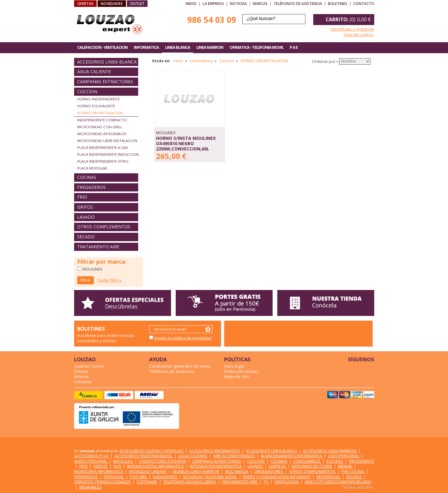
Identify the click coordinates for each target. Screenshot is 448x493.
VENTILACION (287, 482)
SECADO (86, 237)
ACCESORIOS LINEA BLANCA (107, 62)
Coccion (227, 61)
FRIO (82, 197)
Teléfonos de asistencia (298, 4)
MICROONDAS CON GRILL (100, 127)
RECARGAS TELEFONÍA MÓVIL (211, 477)
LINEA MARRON (210, 47)
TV (266, 482)
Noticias (238, 4)
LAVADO (86, 217)
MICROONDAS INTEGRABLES (102, 134)
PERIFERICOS (86, 477)
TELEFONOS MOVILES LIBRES (190, 482)
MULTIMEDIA (237, 471)
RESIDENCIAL (329, 477)
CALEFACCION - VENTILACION (102, 47)
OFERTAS (85, 4)
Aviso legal (234, 366)
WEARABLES (90, 487)
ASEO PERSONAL (344, 456)
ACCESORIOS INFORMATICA (215, 451)
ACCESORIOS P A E (92, 456)
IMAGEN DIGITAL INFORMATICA (156, 466)
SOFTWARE (147, 482)
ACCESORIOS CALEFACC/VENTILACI (152, 451)
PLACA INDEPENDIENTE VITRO (103, 161)
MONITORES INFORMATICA (99, 471)
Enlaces (81, 371)
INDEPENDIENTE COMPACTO (102, 120)
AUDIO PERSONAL (91, 461)
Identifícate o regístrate (352, 29)
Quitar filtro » (110, 280)
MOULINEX (92, 269)
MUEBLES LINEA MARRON (196, 471)
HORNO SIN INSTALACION (100, 113)
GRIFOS (85, 207)
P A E (294, 47)
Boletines (338, 4)
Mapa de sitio (237, 376)
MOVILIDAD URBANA (148, 471)
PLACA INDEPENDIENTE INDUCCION (108, 154)
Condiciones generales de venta (179, 366)
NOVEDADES (112, 4)
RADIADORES (166, 477)
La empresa (213, 4)
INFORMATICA (146, 47)
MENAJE (345, 466)
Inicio (191, 4)
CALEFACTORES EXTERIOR (163, 461)
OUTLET (137, 4)
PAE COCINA (353, 471)
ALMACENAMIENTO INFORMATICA (292, 456)
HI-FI (118, 466)
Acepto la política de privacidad (183, 338)
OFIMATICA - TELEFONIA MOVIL (257, 47)
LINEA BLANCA (178, 47)
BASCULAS (123, 461)
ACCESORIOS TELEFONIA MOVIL (144, 456)
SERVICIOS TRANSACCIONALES (103, 482)
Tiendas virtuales (357, 487)
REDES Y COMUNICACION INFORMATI (277, 477)
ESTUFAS (335, 461)
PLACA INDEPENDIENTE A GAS (103, 147)
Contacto (364, 4)
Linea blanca (201, 61)
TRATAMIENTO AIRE (98, 247)
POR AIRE (139, 477)
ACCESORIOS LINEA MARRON (330, 451)
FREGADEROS (91, 187)
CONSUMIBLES (307, 461)
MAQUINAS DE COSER (312, 466)
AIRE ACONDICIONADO (234, 456)
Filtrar (86, 280)
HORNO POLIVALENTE (96, 106)
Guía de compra (358, 34)
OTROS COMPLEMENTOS (104, 227)
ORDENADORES (269, 471)
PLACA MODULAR (92, 168)
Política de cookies (242, 371)
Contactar (83, 382)
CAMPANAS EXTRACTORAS (105, 81)
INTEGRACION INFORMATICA (216, 466)
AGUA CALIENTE (94, 71)
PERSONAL (114, 477)
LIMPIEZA (278, 466)
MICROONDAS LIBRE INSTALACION (107, 141)
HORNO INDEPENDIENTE (98, 99)
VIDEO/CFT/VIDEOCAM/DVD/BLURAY (338, 482)
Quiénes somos (89, 366)
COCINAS (87, 177)
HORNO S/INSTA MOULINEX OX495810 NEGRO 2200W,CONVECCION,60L (186, 143)
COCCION (87, 91)
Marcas (260, 4)
